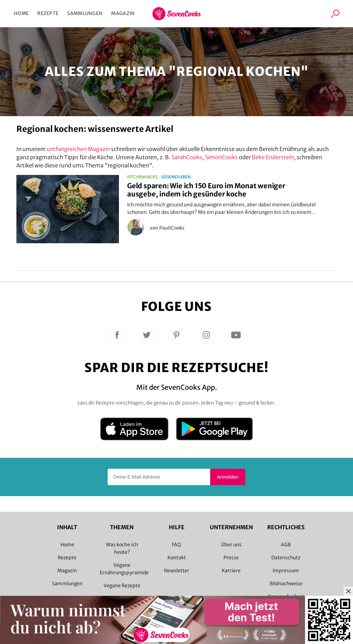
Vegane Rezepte (122, 586)
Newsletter (177, 571)
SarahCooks (187, 157)
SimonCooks (221, 157)
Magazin (123, 13)
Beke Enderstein (273, 157)
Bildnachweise (286, 584)
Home (21, 13)
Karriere (231, 571)
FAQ (176, 545)
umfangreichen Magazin (78, 149)
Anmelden (228, 477)
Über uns (231, 545)
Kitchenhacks (142, 177)
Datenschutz (286, 558)
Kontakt (177, 558)
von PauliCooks (167, 228)
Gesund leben (176, 177)
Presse (231, 558)
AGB (286, 545)
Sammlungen (85, 13)
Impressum (286, 571)
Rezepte (48, 13)
